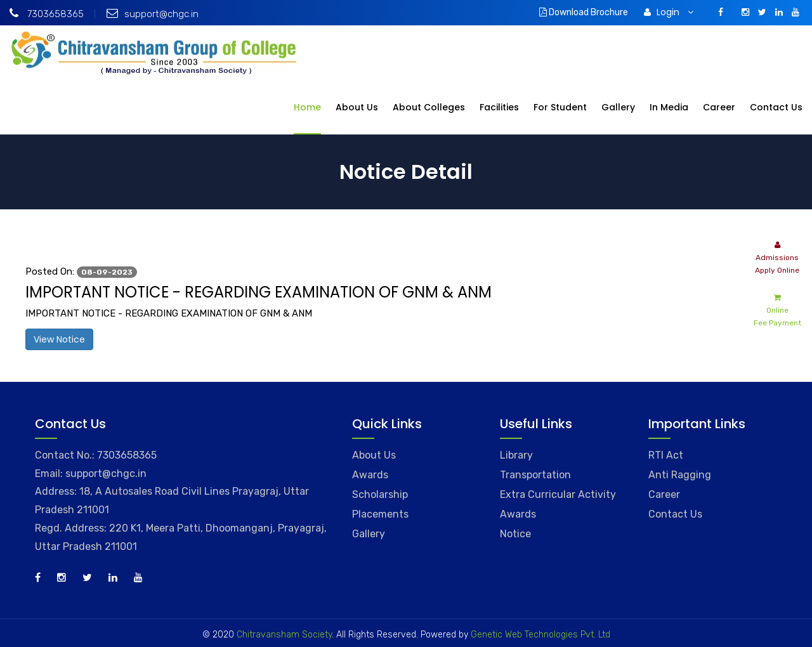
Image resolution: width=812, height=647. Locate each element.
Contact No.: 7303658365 (96, 455)
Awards (370, 475)
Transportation (535, 475)
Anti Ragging (680, 475)
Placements (380, 514)
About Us (357, 107)
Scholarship (380, 494)
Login (669, 12)
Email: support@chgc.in (91, 474)
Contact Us (776, 107)
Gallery (618, 107)
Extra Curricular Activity (558, 494)
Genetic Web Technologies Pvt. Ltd (539, 635)
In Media (669, 107)
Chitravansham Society (284, 635)
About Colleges (429, 107)
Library (516, 455)
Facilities (499, 107)
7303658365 (47, 14)
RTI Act (666, 455)
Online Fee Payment (777, 309)
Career (719, 107)
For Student (560, 107)
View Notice (59, 339)
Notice (515, 534)
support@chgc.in (153, 14)
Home (307, 107)
